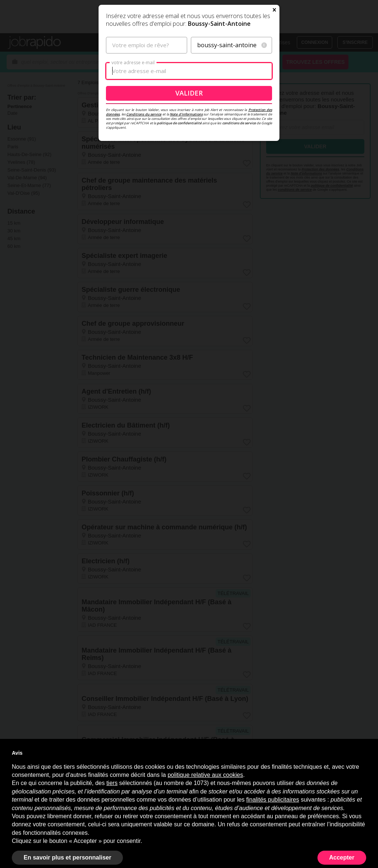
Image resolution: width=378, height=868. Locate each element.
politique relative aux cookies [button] (205, 775)
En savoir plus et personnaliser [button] (67, 857)
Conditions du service (144, 194)
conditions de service (239, 203)
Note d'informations (186, 194)
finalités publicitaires (273, 800)
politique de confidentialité (179, 203)
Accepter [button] (342, 857)
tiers (112, 783)
